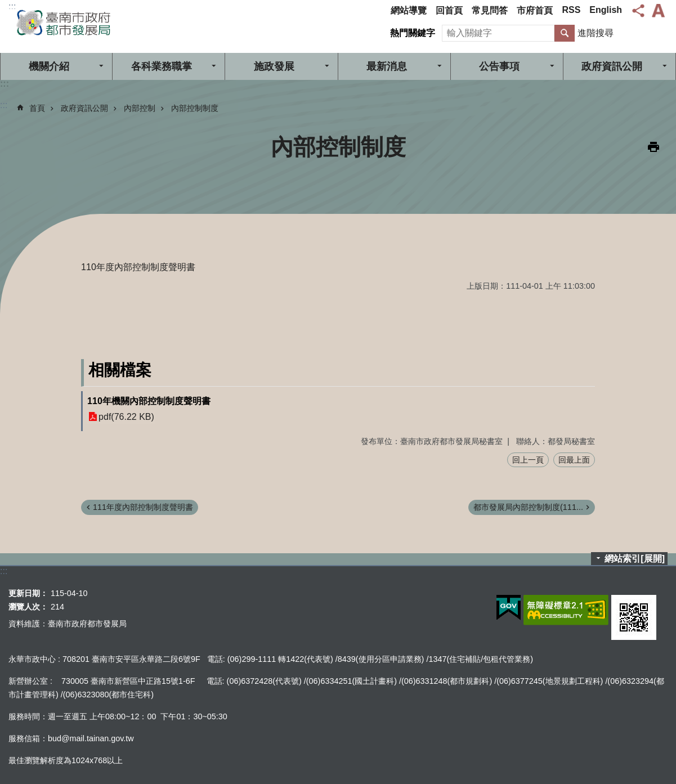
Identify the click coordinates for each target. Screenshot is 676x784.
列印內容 (653, 147)
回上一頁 (528, 460)
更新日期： (28, 593)
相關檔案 (120, 370)
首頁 (37, 108)
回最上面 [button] (574, 460)
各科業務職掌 (162, 66)
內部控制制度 (195, 108)
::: (12, 6)
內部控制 (140, 108)
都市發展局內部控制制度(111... (528, 507)
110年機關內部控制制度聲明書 (149, 401)
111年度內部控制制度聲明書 (143, 507)
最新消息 (387, 66)
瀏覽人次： (28, 607)
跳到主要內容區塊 (6, 6)
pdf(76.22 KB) (126, 417)
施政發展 (274, 66)
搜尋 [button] (565, 33)
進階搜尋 (596, 33)
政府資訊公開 (84, 108)
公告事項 (499, 66)
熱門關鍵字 (413, 33)
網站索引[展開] (635, 559)
